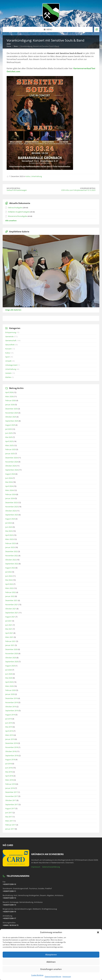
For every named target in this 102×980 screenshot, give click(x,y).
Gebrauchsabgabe (15, 208)
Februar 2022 (10, 592)
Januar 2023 (10, 547)
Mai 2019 (9, 727)
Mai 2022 (9, 580)
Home (9, 46)
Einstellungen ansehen (51, 969)
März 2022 (9, 588)
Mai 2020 (9, 678)
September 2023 (12, 515)
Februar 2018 (10, 784)
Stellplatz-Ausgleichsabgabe (19, 212)
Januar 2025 (10, 454)
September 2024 (12, 470)
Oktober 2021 (11, 609)
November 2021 (12, 605)
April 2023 (9, 535)
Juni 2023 (9, 527)
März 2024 (9, 490)
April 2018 (9, 776)
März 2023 (9, 539)
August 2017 (10, 808)
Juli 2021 (8, 621)
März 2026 (9, 396)
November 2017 (12, 796)
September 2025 (12, 421)
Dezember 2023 (11, 502)
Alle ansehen (11, 221)
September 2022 (12, 564)
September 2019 (12, 711)
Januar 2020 (10, 694)
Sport (8, 357)
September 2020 (12, 662)
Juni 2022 (9, 576)
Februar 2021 (10, 641)
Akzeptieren (51, 955)
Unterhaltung (37, 176)
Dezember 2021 (11, 600)
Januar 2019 (10, 739)
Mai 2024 (9, 482)
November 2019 (12, 702)
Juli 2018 (8, 764)
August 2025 (10, 425)
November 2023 (12, 507)
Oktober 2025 (11, 417)
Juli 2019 (8, 719)
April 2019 (9, 731)
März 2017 (9, 821)
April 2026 (9, 392)
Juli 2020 (8, 670)
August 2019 (10, 715)
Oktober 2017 (11, 800)
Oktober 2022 (11, 560)
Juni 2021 (9, 625)
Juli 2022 (8, 572)
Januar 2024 (10, 498)
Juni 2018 (9, 768)
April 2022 (9, 584)
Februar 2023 (10, 543)
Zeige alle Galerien (13, 310)
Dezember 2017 (11, 792)
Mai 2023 (9, 531)
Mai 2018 (9, 772)
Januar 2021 (10, 645)
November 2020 (12, 653)
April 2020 (9, 682)
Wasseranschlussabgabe (18, 216)
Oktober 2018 (11, 751)
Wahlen (8, 377)
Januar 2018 (10, 788)
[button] (98, 932)
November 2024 (12, 462)
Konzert (8, 349)
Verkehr (8, 373)
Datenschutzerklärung (53, 976)
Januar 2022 (10, 596)
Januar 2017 (10, 829)
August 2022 (10, 568)
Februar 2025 (10, 449)
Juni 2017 (9, 813)
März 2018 (9, 780)
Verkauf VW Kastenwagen (17, 190)
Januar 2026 (10, 405)
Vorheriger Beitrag (88, 188)
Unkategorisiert (11, 365)
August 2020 (10, 666)
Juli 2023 (8, 523)
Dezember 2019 (11, 698)
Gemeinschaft (11, 340)
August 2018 (10, 759)
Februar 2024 (10, 494)
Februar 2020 (10, 690)
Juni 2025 (9, 433)
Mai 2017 (9, 817)
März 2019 (9, 735)
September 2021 (12, 613)
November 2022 (12, 556)
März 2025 (9, 445)
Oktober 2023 (11, 511)
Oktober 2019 (11, 707)
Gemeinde (9, 336)
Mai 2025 (9, 437)
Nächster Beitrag (13, 188)
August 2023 (10, 519)
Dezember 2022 (11, 551)
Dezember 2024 (11, 458)
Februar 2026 (10, 400)
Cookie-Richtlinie (37, 975)
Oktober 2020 (11, 658)
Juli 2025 (8, 429)
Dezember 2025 (11, 409)
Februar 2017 (10, 825)
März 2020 (9, 686)
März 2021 (9, 637)
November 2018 (12, 747)
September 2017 (12, 804)
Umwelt (8, 361)
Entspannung (11, 332)
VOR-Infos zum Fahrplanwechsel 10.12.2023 (78, 190)
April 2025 (9, 441)
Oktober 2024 (11, 466)
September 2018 (12, 755)
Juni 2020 (9, 674)
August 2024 (10, 474)
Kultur (28, 176)
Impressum (67, 976)
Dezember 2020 (11, 649)
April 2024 (9, 486)
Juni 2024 (9, 478)
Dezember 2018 (11, 743)
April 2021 (9, 633)
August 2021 (10, 617)
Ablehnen (51, 962)
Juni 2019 (9, 723)
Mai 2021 (9, 629)
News (16, 46)
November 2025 (12, 413)
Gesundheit (10, 345)
